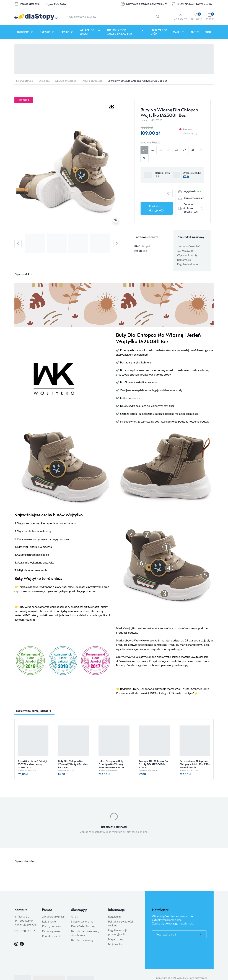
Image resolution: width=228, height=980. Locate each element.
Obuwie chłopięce (66, 81)
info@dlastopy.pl (30, 4)
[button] (210, 16)
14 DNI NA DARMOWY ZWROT (195, 4)
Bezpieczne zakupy (82, 940)
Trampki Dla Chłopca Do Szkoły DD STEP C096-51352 (153, 764)
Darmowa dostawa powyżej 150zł (146, 4)
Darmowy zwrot (51, 931)
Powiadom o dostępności (157, 208)
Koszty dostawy (51, 926)
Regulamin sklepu (187, 264)
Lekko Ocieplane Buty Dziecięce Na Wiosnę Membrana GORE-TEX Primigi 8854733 (111, 766)
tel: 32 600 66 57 (25, 931)
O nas (74, 916)
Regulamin (114, 916)
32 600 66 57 (58, 4)
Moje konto (115, 944)
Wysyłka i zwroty (187, 255)
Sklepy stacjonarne (82, 921)
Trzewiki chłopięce (92, 81)
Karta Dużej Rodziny (83, 926)
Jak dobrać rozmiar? (189, 246)
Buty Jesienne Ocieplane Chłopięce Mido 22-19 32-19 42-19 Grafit (195, 764)
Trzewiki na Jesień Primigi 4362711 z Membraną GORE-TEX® (32, 764)
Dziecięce (44, 81)
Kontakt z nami (51, 936)
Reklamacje (184, 260)
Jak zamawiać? (186, 251)
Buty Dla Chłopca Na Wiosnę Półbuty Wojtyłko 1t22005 (73, 764)
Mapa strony (116, 939)
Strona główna (25, 81)
